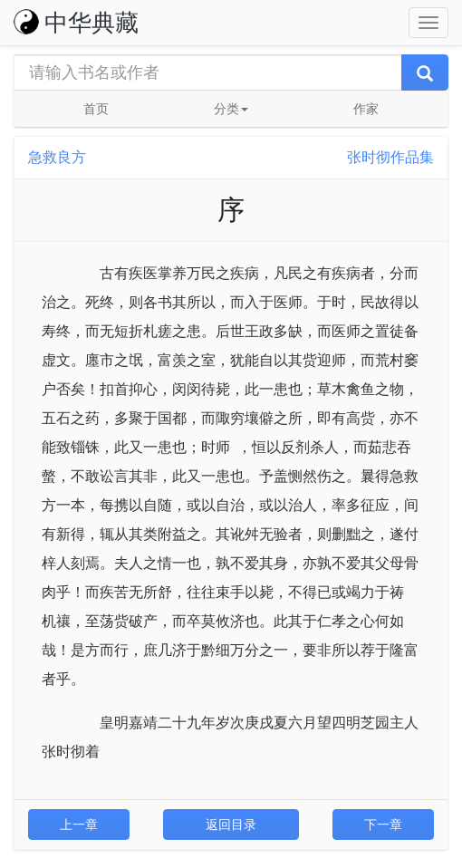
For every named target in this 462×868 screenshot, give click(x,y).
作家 (366, 109)
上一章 (79, 825)
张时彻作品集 (390, 157)
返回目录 (231, 825)
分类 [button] (231, 109)
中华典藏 (76, 23)
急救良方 (57, 157)
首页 (96, 109)
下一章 (383, 825)
